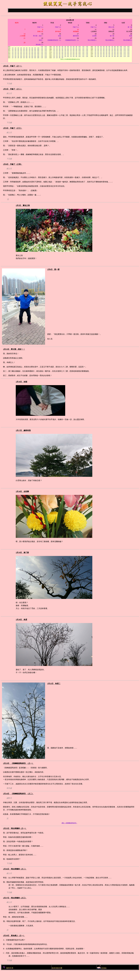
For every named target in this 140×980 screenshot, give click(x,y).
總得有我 (76, 36)
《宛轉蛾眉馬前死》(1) (54, 40)
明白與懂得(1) (92, 40)
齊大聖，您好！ (38, 36)
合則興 (94, 36)
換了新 (112, 36)
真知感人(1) (39, 45)
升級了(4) (94, 27)
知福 (59, 36)
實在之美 (111, 27)
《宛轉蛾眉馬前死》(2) (71, 40)
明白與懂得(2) (110, 40)
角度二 (41, 40)
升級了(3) (76, 27)
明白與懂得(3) (128, 40)
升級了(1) (40, 27)
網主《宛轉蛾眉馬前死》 (70, 823)
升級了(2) (58, 27)
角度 (131, 36)
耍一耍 (130, 27)
